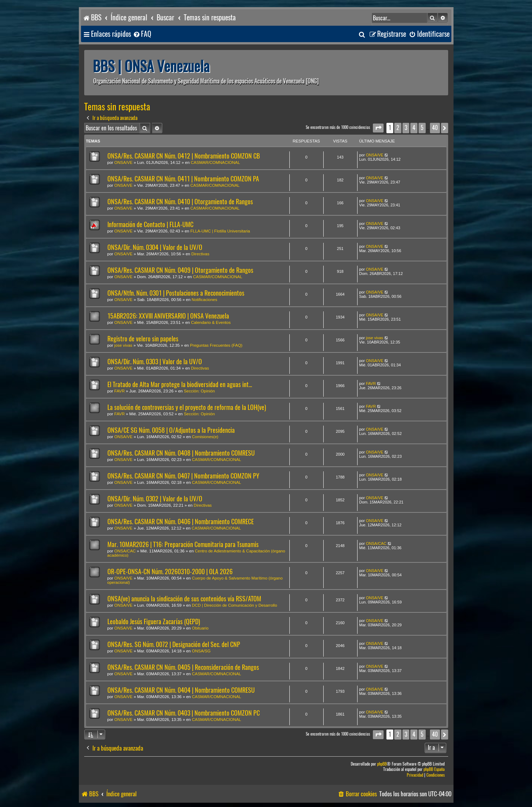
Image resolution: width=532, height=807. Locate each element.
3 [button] (406, 128)
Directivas (200, 254)
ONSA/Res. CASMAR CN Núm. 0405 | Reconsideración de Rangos (183, 667)
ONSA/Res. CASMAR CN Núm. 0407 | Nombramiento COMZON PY (183, 476)
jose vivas (123, 345)
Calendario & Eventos (211, 322)
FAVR (119, 391)
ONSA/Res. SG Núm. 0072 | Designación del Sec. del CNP (174, 644)
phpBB (382, 764)
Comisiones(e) (205, 437)
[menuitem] (142, 34)
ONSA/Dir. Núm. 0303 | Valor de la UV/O (155, 362)
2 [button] (398, 128)
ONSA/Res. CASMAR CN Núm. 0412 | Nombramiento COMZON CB (184, 156)
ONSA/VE (123, 162)
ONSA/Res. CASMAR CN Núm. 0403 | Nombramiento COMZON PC (184, 713)
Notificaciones (204, 300)
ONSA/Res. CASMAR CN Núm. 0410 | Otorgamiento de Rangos (180, 202)
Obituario (200, 628)
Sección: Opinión (199, 391)
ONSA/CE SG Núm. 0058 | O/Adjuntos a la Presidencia (171, 430)
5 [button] (422, 128)
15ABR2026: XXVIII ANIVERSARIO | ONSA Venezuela (168, 316)
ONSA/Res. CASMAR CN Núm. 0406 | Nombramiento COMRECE (181, 522)
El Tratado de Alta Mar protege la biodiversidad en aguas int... (180, 384)
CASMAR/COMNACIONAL (216, 162)
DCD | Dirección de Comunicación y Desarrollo (235, 605)
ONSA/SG (201, 651)
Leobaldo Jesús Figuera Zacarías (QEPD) (154, 621)
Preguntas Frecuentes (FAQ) (216, 345)
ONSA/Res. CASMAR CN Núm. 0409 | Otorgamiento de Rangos (180, 270)
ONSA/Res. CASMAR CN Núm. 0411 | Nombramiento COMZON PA (183, 179)
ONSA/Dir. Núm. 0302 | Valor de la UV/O (155, 499)
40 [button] (435, 128)
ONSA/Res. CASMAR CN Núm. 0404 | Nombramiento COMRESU (181, 690)
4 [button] (414, 128)
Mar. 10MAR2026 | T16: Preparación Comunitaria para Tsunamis (183, 544)
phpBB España (434, 769)
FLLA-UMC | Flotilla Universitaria (220, 231)
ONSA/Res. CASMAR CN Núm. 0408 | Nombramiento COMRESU (181, 453)
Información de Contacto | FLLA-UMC (150, 224)
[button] (378, 128)
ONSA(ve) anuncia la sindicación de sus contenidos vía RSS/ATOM (184, 599)
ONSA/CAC (125, 551)
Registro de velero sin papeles (143, 339)
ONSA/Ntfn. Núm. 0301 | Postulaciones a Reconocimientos (176, 293)
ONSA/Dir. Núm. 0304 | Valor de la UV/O (155, 247)
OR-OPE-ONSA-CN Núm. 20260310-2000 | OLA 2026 (170, 572)
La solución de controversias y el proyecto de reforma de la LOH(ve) (187, 407)
